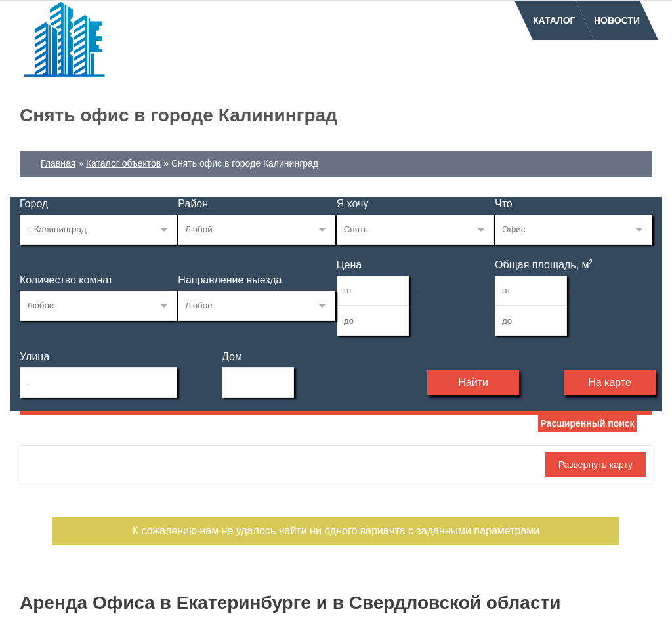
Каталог (554, 20)
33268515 (98, 230)
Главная (58, 163)
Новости (617, 20)
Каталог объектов (123, 163)
